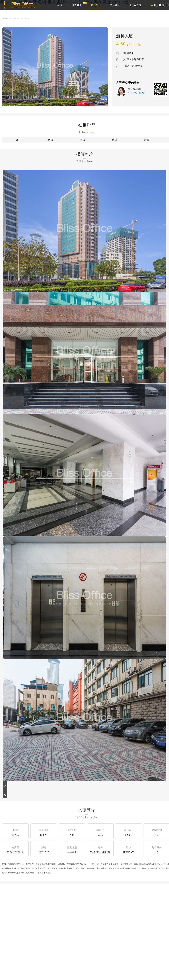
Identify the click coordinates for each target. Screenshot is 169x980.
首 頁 (60, 5)
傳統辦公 (96, 5)
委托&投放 (135, 5)
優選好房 (78, 4)
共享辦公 (115, 5)
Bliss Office (7, 18)
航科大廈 (26, 18)
